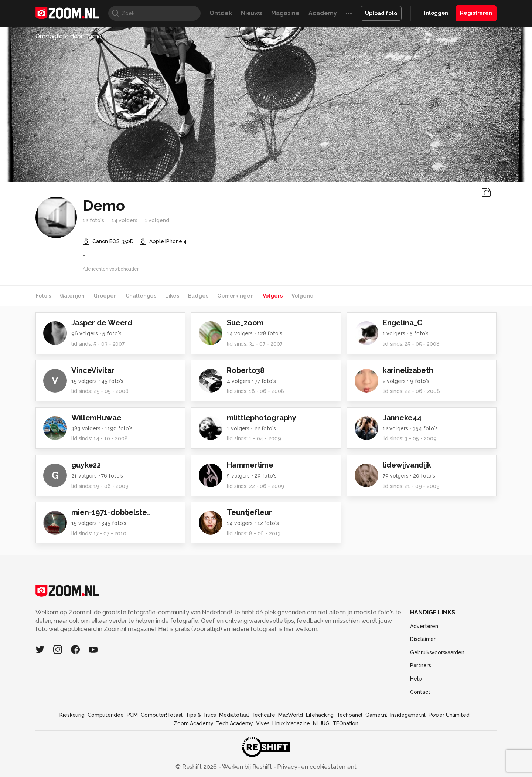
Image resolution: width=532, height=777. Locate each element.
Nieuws (252, 13)
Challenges (141, 296)
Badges (198, 296)
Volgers (273, 296)
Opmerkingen (236, 296)
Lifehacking (320, 715)
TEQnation (345, 723)
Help (416, 679)
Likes (172, 296)
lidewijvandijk (407, 465)
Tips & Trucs (201, 715)
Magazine (285, 13)
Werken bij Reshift (247, 767)
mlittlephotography (262, 418)
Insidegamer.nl (408, 715)
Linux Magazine (291, 723)
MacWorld (291, 715)
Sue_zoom (245, 323)
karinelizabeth (408, 370)
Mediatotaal (234, 715)
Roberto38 (246, 370)
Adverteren (424, 626)
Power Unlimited (449, 715)
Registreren (476, 13)
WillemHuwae (96, 418)
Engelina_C (403, 323)
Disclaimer (423, 639)
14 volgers (125, 220)
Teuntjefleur (249, 512)
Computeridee (106, 715)
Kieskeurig (72, 715)
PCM (132, 715)
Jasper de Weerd (102, 323)
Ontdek (221, 13)
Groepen (105, 296)
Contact (420, 692)
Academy (323, 13)
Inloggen (436, 13)
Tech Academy (235, 723)
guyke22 (86, 465)
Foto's (43, 296)
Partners (420, 665)
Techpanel (349, 715)
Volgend (303, 296)
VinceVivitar (93, 370)
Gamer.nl (376, 715)
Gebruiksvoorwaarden (437, 652)
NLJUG (321, 723)
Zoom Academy (194, 723)
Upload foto (381, 13)
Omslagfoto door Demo (69, 36)
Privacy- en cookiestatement (316, 767)
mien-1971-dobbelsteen (114, 512)
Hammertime (250, 465)
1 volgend (157, 220)
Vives (263, 723)
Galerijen (72, 296)
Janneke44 (402, 418)
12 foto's (93, 220)
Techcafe (264, 715)
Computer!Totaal (162, 715)
